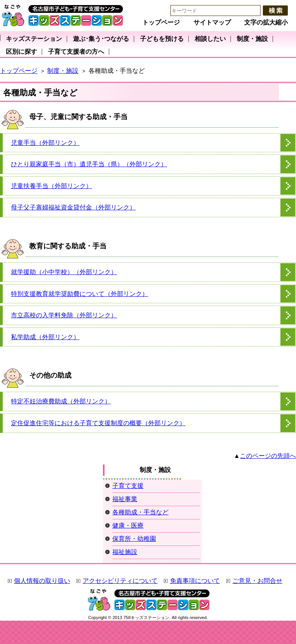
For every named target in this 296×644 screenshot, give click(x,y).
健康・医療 (128, 525)
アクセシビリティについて (120, 581)
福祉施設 (125, 552)
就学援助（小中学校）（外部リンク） (64, 272)
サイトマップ (212, 22)
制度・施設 (63, 71)
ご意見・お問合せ (257, 581)
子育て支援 (128, 486)
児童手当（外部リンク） (45, 143)
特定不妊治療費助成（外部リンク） (61, 401)
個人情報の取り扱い (42, 581)
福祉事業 (125, 499)
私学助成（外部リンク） (45, 337)
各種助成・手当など (140, 512)
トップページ (161, 22)
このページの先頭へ (268, 456)
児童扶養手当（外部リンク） (51, 186)
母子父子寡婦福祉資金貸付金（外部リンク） (73, 207)
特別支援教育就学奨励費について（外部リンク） (80, 294)
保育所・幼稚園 (134, 539)
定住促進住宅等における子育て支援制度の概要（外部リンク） (98, 423)
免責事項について (195, 581)
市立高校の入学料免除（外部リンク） (64, 315)
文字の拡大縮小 (266, 22)
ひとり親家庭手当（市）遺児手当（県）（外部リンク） (89, 164)
